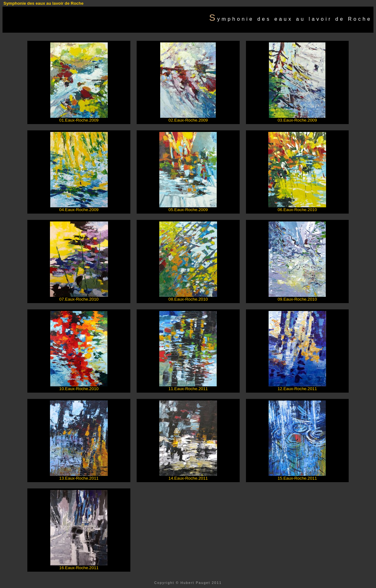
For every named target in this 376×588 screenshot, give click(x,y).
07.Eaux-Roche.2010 (79, 299)
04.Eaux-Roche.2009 (79, 210)
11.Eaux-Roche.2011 (188, 389)
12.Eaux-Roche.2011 (297, 389)
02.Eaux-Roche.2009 (188, 120)
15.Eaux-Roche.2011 (297, 478)
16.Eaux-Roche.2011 (79, 568)
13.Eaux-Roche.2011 (79, 478)
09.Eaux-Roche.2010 (297, 299)
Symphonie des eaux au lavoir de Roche (44, 3)
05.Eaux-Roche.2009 (188, 210)
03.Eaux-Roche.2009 (297, 120)
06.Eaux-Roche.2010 (297, 210)
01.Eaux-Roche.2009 (79, 120)
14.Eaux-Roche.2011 (188, 478)
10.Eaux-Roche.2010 (79, 389)
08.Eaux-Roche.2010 (188, 299)
